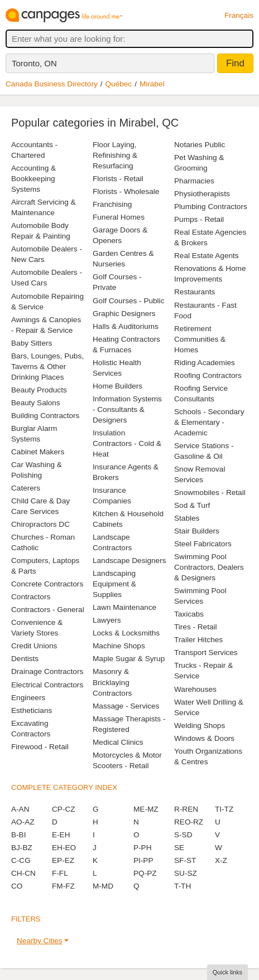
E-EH (61, 835)
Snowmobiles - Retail (210, 493)
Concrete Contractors (47, 584)
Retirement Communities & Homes (200, 339)
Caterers (26, 488)
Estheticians (32, 710)
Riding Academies (205, 363)
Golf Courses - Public (128, 301)
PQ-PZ (145, 873)
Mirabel (152, 84)
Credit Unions (34, 646)
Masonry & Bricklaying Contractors (112, 682)
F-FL (60, 873)
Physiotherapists (202, 194)
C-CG (21, 860)
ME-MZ (146, 809)
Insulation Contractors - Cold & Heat (127, 443)
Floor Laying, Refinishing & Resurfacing (115, 155)
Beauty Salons (36, 403)
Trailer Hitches (198, 640)
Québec (119, 84)
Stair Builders (197, 531)
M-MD (103, 886)
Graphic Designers (124, 314)
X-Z (221, 860)
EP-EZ (63, 860)
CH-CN (23, 873)
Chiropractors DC (40, 524)
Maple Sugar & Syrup (129, 659)
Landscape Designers (129, 561)
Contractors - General (48, 610)
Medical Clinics (118, 742)
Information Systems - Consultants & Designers (127, 409)
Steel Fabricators (203, 544)
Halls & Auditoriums (126, 326)
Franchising (112, 204)
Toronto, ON (34, 63)
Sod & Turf (192, 505)
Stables (187, 518)
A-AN (20, 809)
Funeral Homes (119, 217)
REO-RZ (189, 822)
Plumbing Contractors (211, 207)
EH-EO (64, 848)
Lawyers (107, 620)
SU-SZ (186, 873)
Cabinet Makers (38, 452)
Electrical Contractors (47, 685)
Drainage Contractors (47, 671)
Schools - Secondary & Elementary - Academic (209, 422)
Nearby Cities (40, 941)
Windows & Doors (204, 738)
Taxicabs (189, 614)
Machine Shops (119, 646)
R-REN (186, 809)
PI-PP (143, 860)
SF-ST (185, 860)
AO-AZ (23, 822)
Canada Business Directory (52, 84)
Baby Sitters (32, 343)
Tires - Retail (196, 627)
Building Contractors (45, 416)
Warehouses (195, 689)
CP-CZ (64, 809)
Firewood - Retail (40, 747)
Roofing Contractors (208, 375)
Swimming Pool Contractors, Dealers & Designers (209, 567)
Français (239, 15)
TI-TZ (224, 809)
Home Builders (117, 386)
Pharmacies (194, 181)
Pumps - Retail (199, 219)
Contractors (31, 597)
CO (17, 886)
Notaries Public (200, 145)
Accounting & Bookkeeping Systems (33, 179)
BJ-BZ (22, 848)
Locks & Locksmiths (126, 633)
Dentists (25, 659)
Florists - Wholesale (126, 191)
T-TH (183, 886)
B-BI (18, 835)
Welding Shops (200, 726)
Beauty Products (39, 390)
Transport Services (206, 652)
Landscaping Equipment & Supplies (114, 584)
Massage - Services (126, 706)
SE (179, 848)
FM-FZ (63, 886)
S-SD (183, 835)
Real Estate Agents (207, 256)
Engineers (28, 698)
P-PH (142, 848)
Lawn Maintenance (124, 607)
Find (235, 63)
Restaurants (195, 292)
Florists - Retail (118, 179)
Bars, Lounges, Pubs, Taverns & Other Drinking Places (47, 367)
